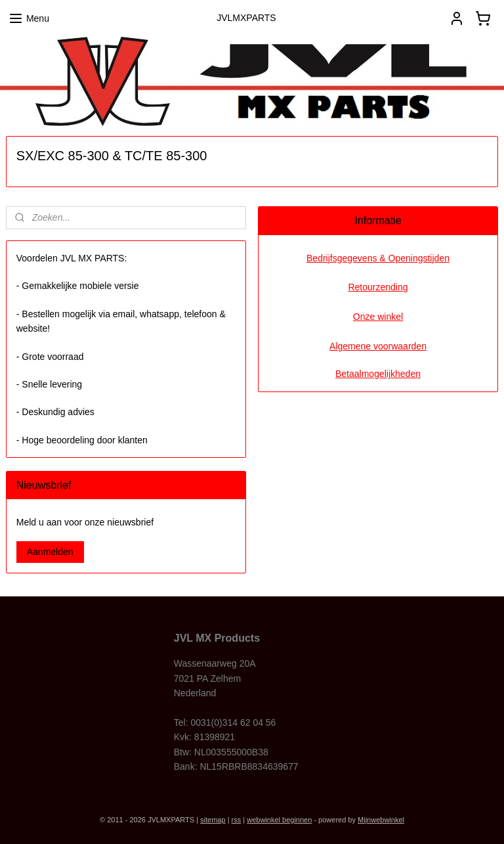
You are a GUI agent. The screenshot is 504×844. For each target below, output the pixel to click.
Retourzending (378, 287)
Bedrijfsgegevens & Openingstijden (378, 258)
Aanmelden (50, 552)
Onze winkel (378, 317)
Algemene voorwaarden (378, 346)
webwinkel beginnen (279, 820)
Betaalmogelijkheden (378, 374)
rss (237, 820)
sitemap (213, 820)
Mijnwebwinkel (381, 820)
